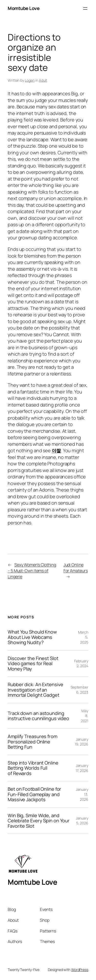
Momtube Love (24, 8)
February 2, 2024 (81, 663)
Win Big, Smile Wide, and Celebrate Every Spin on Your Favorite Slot (39, 821)
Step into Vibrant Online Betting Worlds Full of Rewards (33, 768)
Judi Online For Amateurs (76, 568)
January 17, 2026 (82, 768)
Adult (43, 80)
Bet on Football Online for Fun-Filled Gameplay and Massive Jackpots (34, 794)
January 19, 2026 (82, 742)
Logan (30, 80)
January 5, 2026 (82, 821)
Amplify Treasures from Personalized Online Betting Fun (33, 742)
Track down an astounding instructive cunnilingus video (38, 716)
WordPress (80, 970)
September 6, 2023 (79, 690)
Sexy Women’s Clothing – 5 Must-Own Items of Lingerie (32, 571)
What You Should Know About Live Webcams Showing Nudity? (32, 637)
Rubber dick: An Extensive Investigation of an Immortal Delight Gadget (35, 690)
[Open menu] (85, 8)
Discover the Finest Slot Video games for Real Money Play (33, 663)
